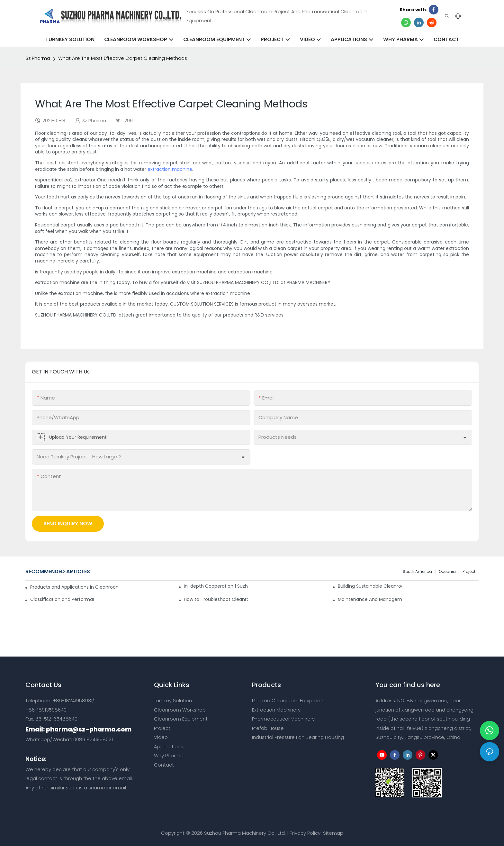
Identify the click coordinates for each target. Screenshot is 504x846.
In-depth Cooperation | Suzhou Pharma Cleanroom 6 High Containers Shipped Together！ (216, 586)
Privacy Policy (305, 833)
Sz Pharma (38, 58)
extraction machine (170, 169)
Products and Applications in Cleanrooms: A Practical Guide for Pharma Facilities (74, 587)
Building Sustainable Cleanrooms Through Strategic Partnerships (370, 586)
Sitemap (333, 833)
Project (469, 571)
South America (417, 571)
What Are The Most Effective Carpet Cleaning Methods (123, 58)
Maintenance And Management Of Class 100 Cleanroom (370, 599)
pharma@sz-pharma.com (89, 729)
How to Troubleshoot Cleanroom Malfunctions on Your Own (216, 599)
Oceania (447, 571)
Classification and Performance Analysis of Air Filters (62, 599)
